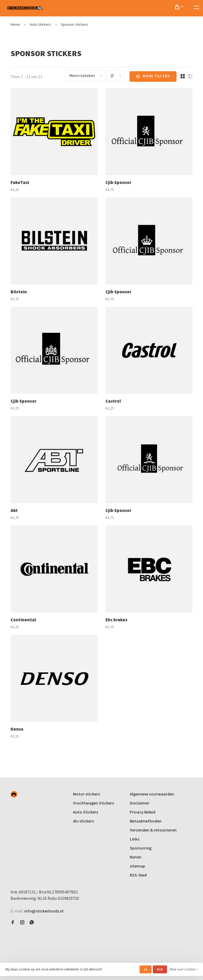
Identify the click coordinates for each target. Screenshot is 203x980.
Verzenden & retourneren (153, 830)
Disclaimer (140, 803)
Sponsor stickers (74, 24)
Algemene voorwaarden (152, 794)
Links (135, 839)
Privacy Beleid (143, 812)
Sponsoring (141, 848)
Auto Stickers (40, 24)
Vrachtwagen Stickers (93, 803)
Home (15, 24)
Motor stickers (86, 794)
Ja (146, 969)
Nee (160, 969)
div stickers (83, 821)
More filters (153, 77)
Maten (136, 857)
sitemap (137, 866)
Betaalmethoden (146, 821)
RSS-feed (138, 875)
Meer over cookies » (184, 969)
